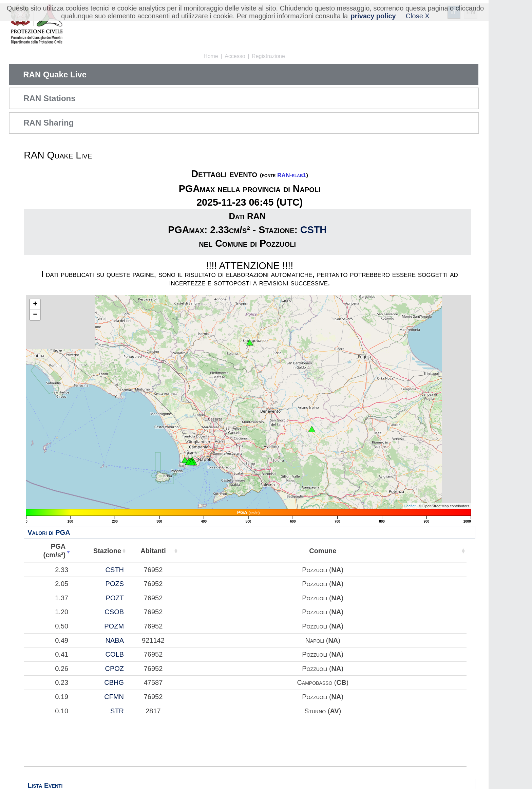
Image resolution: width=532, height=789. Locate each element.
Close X (418, 16)
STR (117, 711)
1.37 (62, 598)
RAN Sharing (49, 123)
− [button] (35, 315)
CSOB (114, 612)
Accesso (235, 56)
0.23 (62, 682)
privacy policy (373, 16)
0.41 (62, 654)
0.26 (62, 669)
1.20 (62, 612)
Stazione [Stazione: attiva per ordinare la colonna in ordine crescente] (107, 551)
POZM (114, 626)
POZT (115, 598)
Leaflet (410, 506)
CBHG (114, 682)
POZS (115, 584)
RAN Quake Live (55, 74)
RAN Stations (49, 98)
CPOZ (114, 669)
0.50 (62, 626)
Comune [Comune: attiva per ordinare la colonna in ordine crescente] (323, 551)
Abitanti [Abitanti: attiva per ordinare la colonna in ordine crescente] (153, 551)
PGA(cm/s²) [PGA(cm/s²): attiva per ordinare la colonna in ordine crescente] (55, 551)
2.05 (62, 584)
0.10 (62, 711)
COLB (115, 654)
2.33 (62, 570)
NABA (115, 640)
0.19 (62, 697)
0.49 (62, 640)
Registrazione (268, 56)
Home (211, 56)
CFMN (114, 697)
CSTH (313, 230)
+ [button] (35, 304)
